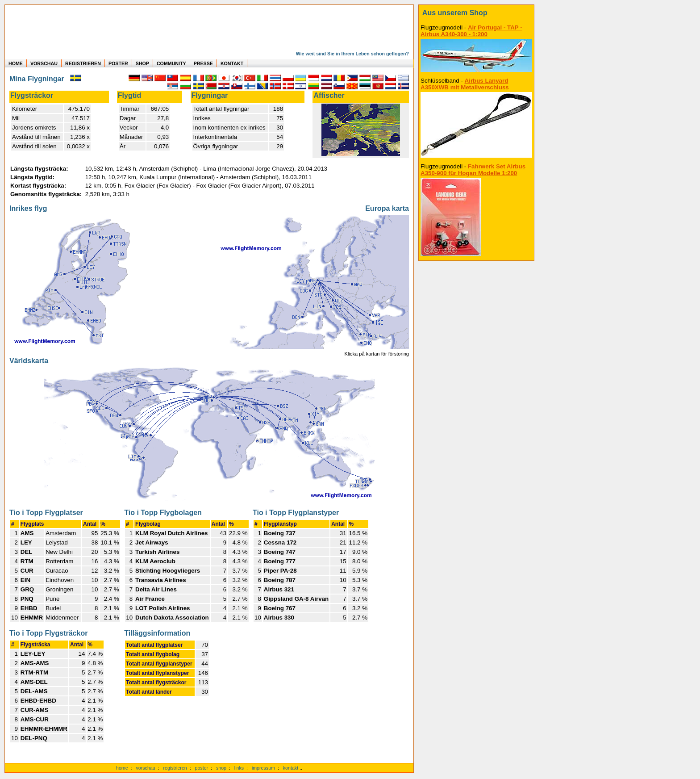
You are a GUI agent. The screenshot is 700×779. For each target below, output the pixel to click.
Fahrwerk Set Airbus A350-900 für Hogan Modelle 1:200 (473, 170)
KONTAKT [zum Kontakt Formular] (232, 63)
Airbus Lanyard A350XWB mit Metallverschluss (465, 84)
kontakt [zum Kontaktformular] (291, 768)
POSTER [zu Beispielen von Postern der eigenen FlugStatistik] (118, 63)
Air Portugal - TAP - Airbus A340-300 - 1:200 (471, 31)
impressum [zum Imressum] (263, 768)
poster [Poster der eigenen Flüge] (202, 768)
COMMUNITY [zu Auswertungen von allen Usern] (171, 63)
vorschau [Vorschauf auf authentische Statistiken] (145, 768)
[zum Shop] (476, 13)
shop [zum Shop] (221, 768)
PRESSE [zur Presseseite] (203, 63)
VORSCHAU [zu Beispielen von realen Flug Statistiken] (44, 63)
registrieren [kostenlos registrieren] (175, 768)
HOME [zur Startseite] (16, 63)
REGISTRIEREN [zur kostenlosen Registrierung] (83, 63)
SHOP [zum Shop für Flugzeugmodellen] (142, 63)
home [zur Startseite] (122, 768)
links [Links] (239, 768)
